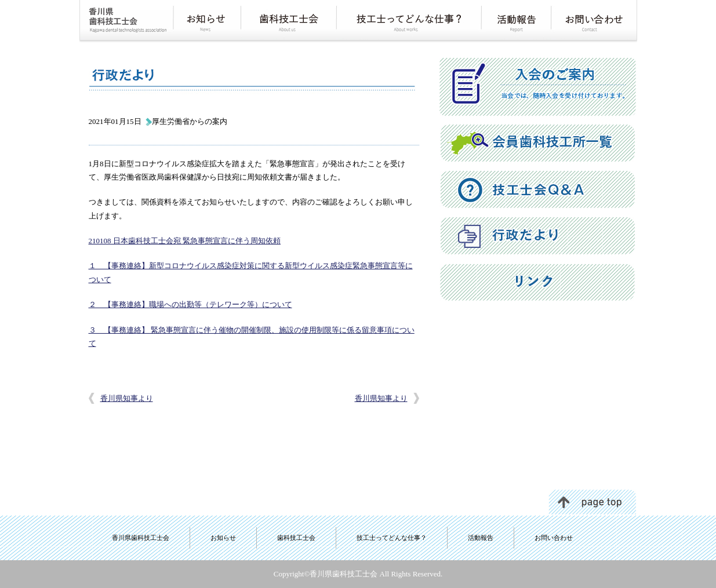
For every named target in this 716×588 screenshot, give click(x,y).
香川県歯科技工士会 (141, 538)
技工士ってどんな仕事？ (392, 538)
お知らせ (223, 538)
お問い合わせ (554, 538)
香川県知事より (127, 398)
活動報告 (481, 538)
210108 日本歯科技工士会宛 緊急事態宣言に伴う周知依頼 (185, 241)
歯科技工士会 (296, 538)
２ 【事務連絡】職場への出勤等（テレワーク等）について (190, 304)
